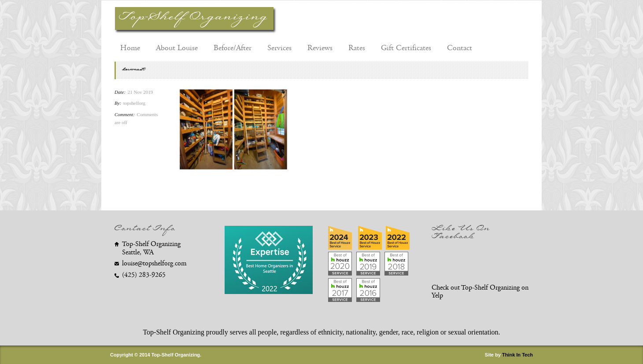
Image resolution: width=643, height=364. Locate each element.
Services (279, 48)
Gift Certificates (406, 48)
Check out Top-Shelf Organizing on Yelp (480, 292)
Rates (357, 48)
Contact (460, 48)
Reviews (320, 48)
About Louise (177, 48)
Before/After (233, 48)
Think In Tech (517, 355)
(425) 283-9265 (144, 275)
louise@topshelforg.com (154, 263)
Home (130, 48)
